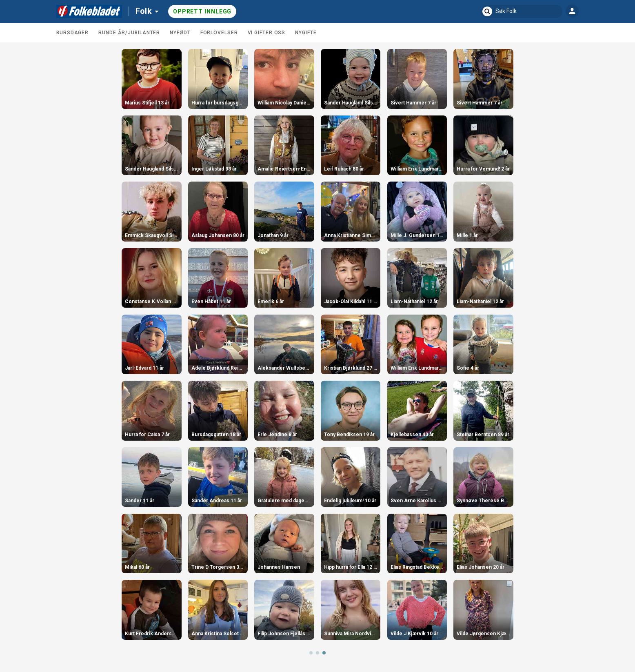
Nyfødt (180, 33)
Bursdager (72, 33)
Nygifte (306, 33)
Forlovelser (219, 33)
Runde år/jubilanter (129, 33)
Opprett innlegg (202, 11)
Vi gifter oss (267, 33)
